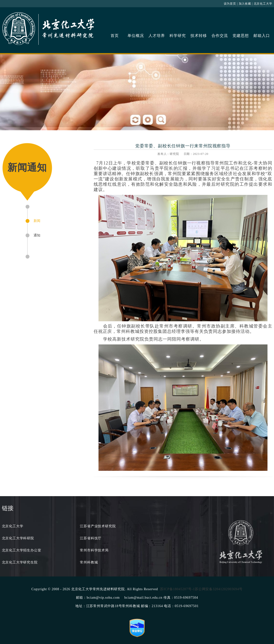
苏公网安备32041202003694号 (219, 589)
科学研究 (178, 36)
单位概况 (136, 36)
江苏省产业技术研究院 (98, 526)
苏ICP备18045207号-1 (177, 589)
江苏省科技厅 (91, 538)
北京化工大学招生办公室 (22, 550)
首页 (115, 36)
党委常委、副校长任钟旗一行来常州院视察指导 (183, 146)
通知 (37, 235)
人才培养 (157, 36)
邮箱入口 (262, 36)
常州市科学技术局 (94, 550)
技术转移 (199, 36)
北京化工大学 (263, 4)
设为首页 (230, 4)
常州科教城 (89, 562)
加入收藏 (245, 4)
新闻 (37, 221)
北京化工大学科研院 (18, 538)
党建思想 (241, 36)
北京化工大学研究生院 (20, 562)
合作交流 (220, 36)
